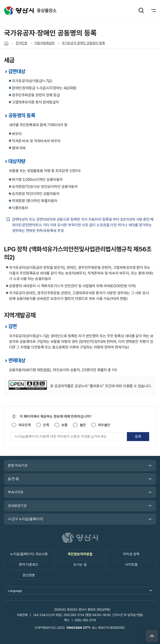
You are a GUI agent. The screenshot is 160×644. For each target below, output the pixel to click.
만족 (46, 425)
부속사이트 (16, 492)
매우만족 (25, 425)
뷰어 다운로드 (29, 565)
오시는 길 (80, 565)
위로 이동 (152, 636)
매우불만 (104, 425)
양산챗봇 (29, 575)
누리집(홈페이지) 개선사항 (29, 554)
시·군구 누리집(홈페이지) (26, 519)
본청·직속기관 (18, 465)
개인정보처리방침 (80, 554)
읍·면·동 (13, 479)
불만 (83, 425)
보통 (65, 425)
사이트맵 (131, 565)
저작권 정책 (131, 554)
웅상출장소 (19, 11)
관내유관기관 (17, 506)
